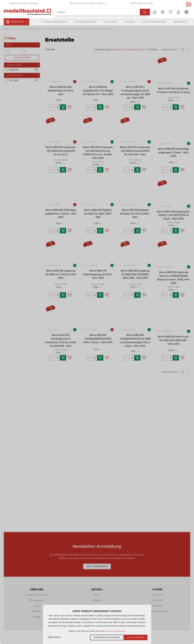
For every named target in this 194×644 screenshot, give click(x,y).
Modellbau (110, 22)
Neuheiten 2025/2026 (154, 22)
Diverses (130, 22)
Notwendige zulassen (107, 637)
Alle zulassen (136, 637)
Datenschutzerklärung (115, 631)
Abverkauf (180, 22)
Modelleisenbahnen (55, 22)
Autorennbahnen (85, 22)
